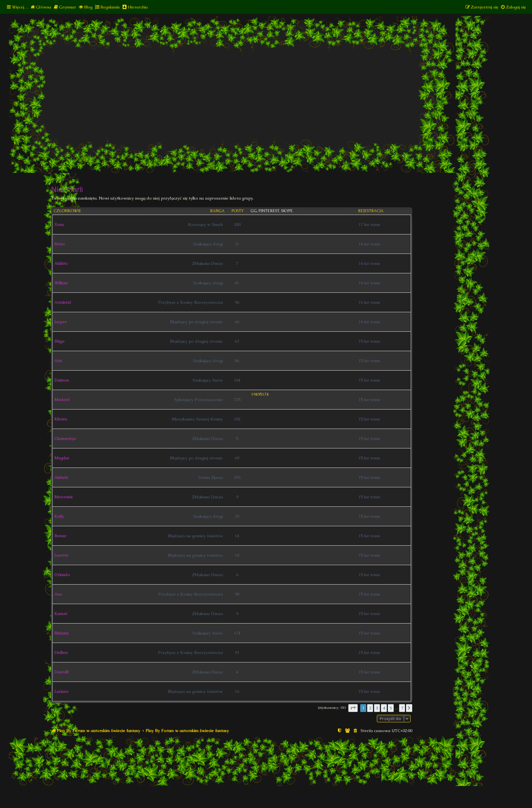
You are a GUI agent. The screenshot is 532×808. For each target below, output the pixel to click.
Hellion (61, 653)
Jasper (61, 322)
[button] (353, 708)
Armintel (63, 302)
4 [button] (384, 708)
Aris (58, 361)
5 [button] (391, 708)
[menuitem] (41, 7)
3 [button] (377, 708)
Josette (61, 555)
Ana (58, 594)
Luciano (61, 691)
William (61, 283)
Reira (59, 244)
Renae (60, 536)
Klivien (61, 419)
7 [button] (402, 708)
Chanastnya (65, 439)
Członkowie (67, 211)
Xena (59, 225)
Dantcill (61, 672)
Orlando (62, 575)
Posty (238, 211)
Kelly (59, 516)
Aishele (61, 477)
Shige (59, 341)
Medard (62, 400)
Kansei (61, 614)
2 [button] (370, 708)
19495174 (260, 394)
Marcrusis (63, 497)
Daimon (62, 380)
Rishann (61, 633)
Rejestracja (371, 211)
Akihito (61, 263)
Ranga (217, 211)
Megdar (62, 458)
